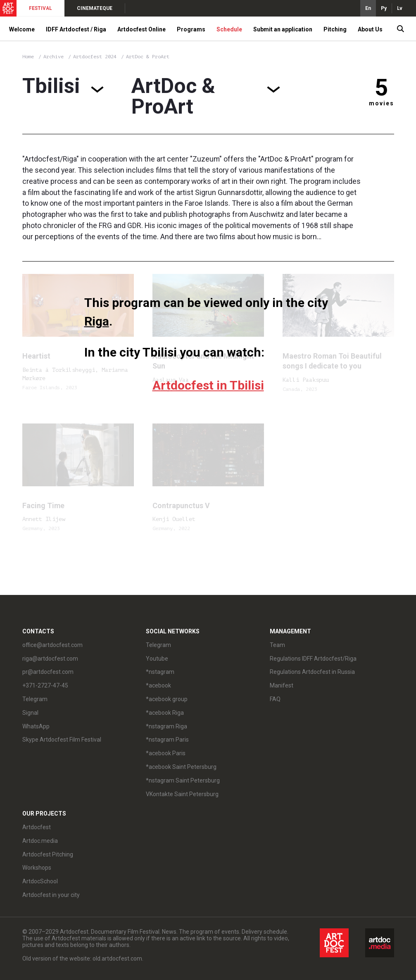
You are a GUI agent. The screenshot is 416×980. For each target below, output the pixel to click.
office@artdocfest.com (52, 645)
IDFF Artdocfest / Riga (76, 29)
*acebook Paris (166, 753)
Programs (191, 29)
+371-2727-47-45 (45, 685)
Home (28, 57)
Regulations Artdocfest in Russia (312, 672)
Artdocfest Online (141, 29)
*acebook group (167, 699)
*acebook (158, 685)
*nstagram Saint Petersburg (183, 780)
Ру (384, 8)
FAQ (275, 699)
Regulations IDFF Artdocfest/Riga (313, 659)
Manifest (282, 685)
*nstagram (160, 672)
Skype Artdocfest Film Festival (62, 740)
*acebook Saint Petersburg (181, 767)
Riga (97, 321)
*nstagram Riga (166, 726)
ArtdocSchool (40, 881)
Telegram (35, 699)
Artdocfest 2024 (96, 57)
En (368, 8)
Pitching (335, 29)
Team (277, 645)
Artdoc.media (40, 841)
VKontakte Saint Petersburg (182, 794)
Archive (53, 57)
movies (382, 103)
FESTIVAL (40, 8)
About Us (370, 29)
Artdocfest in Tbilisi (208, 385)
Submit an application (283, 29)
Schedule (229, 29)
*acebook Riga (165, 713)
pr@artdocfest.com (48, 672)
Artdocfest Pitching (48, 854)
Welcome (22, 29)
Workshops (37, 868)
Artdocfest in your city (51, 895)
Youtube (157, 659)
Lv (400, 8)
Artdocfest (37, 827)
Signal (30, 713)
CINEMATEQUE (95, 8)
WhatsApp (36, 726)
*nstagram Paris (167, 740)
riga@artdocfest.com (50, 659)
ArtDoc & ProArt (148, 57)
